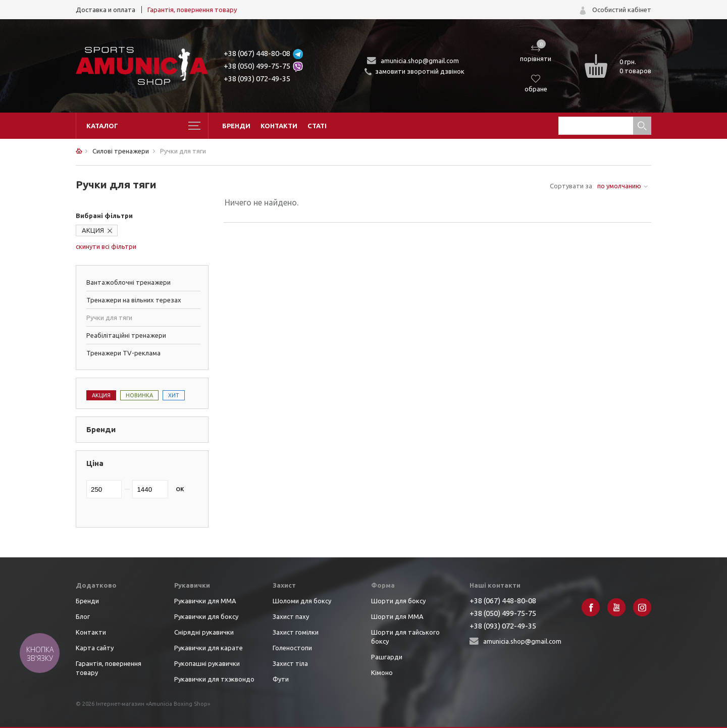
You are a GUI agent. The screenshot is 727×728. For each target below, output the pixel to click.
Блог (83, 616)
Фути (281, 679)
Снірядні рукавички (204, 632)
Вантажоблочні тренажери (128, 282)
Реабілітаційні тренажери (126, 335)
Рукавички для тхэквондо (214, 679)
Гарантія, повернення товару (192, 10)
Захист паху (291, 616)
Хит (174, 395)
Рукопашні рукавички (207, 663)
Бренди (236, 126)
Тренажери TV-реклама (123, 353)
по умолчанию (619, 186)
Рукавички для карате (209, 648)
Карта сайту (95, 648)
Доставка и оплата (106, 10)
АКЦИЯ (93, 230)
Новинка (139, 395)
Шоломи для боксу (302, 601)
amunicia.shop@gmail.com (420, 61)
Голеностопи (292, 648)
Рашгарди (387, 657)
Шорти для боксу (398, 601)
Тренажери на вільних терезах (134, 300)
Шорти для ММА (397, 616)
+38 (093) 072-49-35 (257, 79)
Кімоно (382, 672)
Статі (317, 126)
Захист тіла (290, 663)
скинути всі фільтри (106, 246)
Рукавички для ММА (205, 601)
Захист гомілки (296, 632)
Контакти (279, 126)
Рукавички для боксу (206, 616)
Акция (101, 395)
